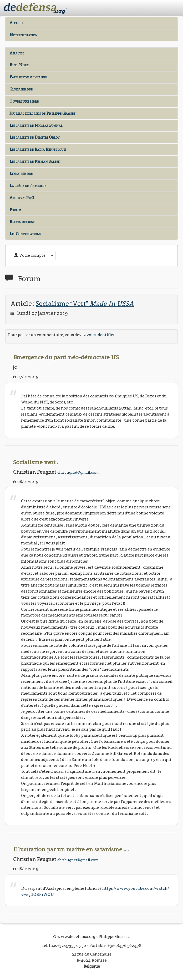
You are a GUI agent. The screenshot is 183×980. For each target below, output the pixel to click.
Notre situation (24, 35)
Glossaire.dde (21, 89)
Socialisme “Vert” (85, 304)
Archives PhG (22, 198)
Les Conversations (25, 234)
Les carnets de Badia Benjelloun (38, 149)
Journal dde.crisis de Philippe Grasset (42, 113)
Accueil (16, 23)
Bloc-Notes (19, 65)
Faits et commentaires (28, 77)
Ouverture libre (24, 101)
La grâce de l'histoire (28, 186)
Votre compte (30, 255)
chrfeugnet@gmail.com (78, 472)
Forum (15, 210)
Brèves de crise (22, 222)
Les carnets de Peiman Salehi (35, 161)
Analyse (17, 53)
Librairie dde (21, 173)
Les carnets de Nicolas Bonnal (36, 125)
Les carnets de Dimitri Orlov (34, 137)
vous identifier (101, 335)
